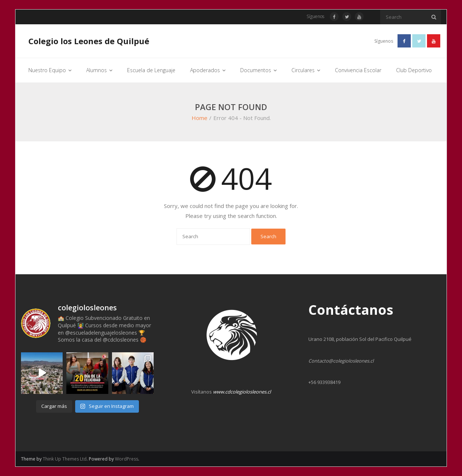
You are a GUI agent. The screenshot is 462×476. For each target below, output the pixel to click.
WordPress (127, 459)
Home (199, 118)
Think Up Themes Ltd (65, 459)
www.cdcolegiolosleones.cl (242, 392)
